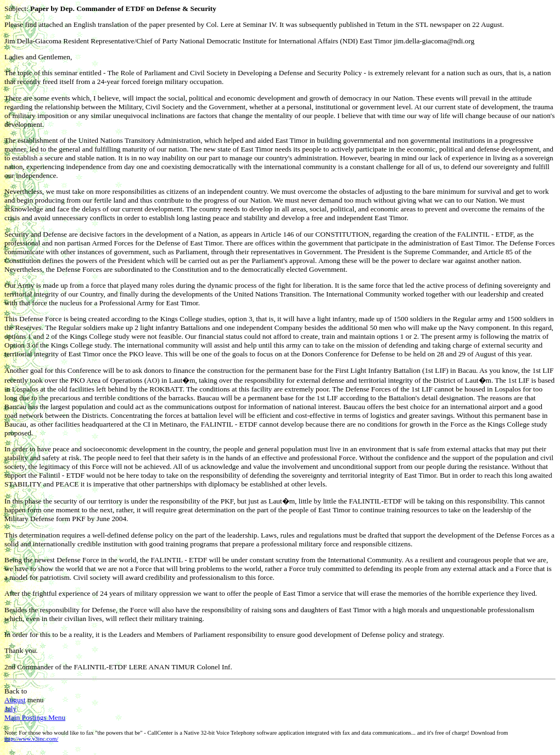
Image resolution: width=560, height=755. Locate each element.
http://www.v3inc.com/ (31, 739)
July (10, 709)
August (15, 700)
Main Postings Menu (35, 717)
